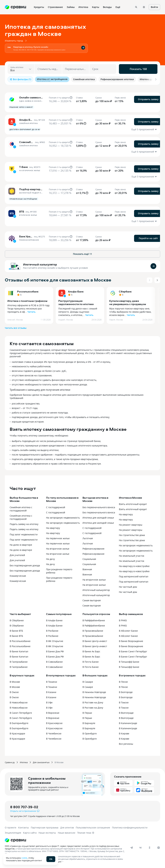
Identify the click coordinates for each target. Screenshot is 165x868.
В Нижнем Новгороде (94, 692)
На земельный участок (132, 556)
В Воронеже (53, 713)
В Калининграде (128, 723)
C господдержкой (92, 528)
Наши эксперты (47, 833)
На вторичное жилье (58, 549)
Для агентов (67, 828)
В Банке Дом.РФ (55, 651)
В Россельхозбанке (20, 641)
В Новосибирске (19, 702)
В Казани (51, 692)
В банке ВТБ (16, 631)
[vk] (141, 848)
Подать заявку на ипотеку (24, 524)
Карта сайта (30, 833)
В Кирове (124, 733)
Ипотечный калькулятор (40, 265)
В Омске (14, 692)
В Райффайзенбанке (94, 620)
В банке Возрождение (131, 641)
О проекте (11, 828)
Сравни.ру (10, 762)
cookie (24, 858)
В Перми (87, 713)
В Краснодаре (17, 733)
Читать (31, 312)
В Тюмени (52, 682)
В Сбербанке (17, 620)
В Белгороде (126, 692)
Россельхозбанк (28, 291)
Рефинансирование (93, 549)
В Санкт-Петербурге (21, 713)
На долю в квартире (21, 545)
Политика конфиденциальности (130, 828)
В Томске (124, 702)
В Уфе (49, 702)
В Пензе (123, 682)
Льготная (88, 538)
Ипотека (24, 762)
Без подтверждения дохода (25, 565)
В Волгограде (126, 713)
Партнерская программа (45, 828)
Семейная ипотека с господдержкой (21, 509)
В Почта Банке (91, 662)
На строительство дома (132, 535)
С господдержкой (56, 507)
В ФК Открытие (55, 641)
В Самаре (88, 682)
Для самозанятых (41, 762)
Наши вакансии (67, 833)
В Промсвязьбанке (93, 631)
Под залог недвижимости (24, 534)
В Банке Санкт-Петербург (133, 651)
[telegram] (131, 848)
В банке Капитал (19, 651)
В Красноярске (54, 723)
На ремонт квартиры (131, 525)
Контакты (24, 828)
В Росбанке (52, 631)
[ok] (150, 848)
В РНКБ (123, 620)
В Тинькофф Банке (129, 662)
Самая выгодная (92, 600)
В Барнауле (89, 723)
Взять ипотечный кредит (133, 504)
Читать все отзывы (16, 328)
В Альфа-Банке (54, 620)
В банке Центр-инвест (95, 641)
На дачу (50, 559)
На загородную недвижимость (63, 518)
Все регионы (126, 744)
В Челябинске (54, 733)
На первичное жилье (58, 538)
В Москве (15, 682)
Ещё (118, 7)
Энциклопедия (13, 833)
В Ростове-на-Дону (93, 702)
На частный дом (128, 587)
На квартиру (53, 528)
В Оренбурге (90, 733)
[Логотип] (79, 840)
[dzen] (159, 848)
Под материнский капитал (134, 576)
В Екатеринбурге (19, 723)
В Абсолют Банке (128, 631)
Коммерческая (18, 576)
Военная (87, 569)
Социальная (89, 559)
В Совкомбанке (54, 662)
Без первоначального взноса (99, 507)
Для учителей (17, 555)
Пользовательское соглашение (93, 828)
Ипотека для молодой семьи (98, 518)
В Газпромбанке (19, 662)
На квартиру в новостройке (134, 566)
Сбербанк (125, 291)
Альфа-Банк (76, 291)
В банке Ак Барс (91, 651)
